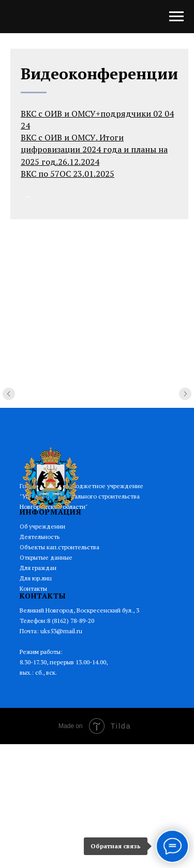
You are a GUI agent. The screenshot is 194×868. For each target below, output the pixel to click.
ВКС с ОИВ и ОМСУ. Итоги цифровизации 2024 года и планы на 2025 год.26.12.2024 (94, 149)
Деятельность (40, 537)
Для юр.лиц (36, 578)
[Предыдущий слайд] (9, 406)
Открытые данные (46, 557)
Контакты (33, 588)
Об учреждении (42, 526)
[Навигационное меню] (176, 17)
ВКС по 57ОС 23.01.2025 (68, 174)
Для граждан (38, 568)
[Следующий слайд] (185, 406)
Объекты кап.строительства (59, 547)
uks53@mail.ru (61, 631)
